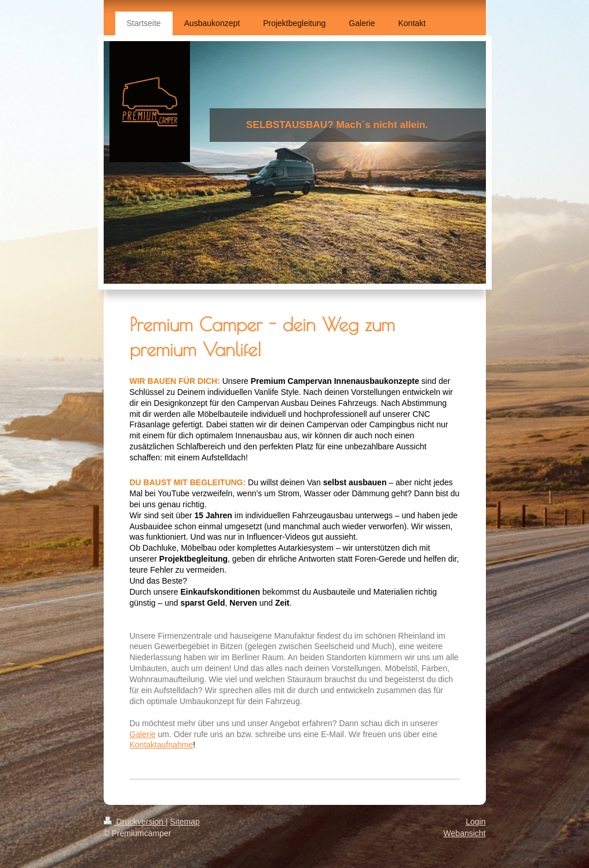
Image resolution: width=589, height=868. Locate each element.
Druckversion (135, 822)
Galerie (143, 734)
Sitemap (185, 822)
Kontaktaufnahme (162, 745)
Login (475, 822)
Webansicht (465, 833)
